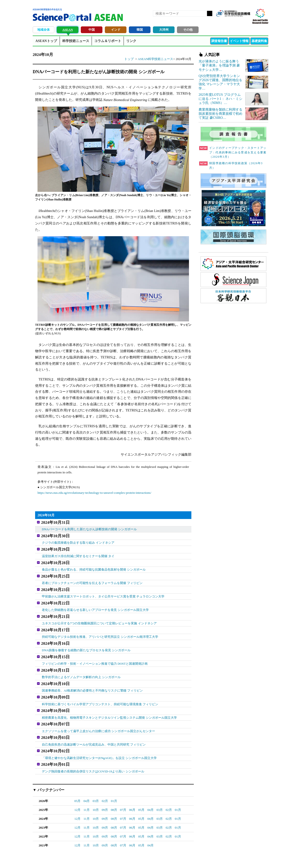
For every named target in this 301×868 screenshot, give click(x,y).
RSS (222, 21)
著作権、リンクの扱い (155, 859)
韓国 (140, 30)
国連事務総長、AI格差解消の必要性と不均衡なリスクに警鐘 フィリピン (92, 676)
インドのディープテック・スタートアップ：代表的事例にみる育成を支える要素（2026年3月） (233, 152)
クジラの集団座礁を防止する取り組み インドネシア (78, 540)
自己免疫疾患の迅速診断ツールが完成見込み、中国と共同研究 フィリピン (94, 725)
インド (116, 30)
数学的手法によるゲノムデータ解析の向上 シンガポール (81, 663)
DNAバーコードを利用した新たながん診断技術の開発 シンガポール (89, 528)
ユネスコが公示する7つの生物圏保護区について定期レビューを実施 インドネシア (99, 614)
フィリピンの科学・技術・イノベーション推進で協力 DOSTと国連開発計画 (95, 651)
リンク (131, 41)
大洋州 (164, 30)
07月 (123, 788)
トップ (129, 59)
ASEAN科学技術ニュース (155, 59)
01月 (114, 779)
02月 (105, 779)
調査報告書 (219, 41)
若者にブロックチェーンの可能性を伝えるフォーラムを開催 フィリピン (92, 577)
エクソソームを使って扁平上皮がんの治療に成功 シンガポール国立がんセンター (98, 713)
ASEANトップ (46, 41)
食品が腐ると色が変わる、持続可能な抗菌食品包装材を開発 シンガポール (94, 565)
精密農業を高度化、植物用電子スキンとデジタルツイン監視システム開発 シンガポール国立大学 (109, 700)
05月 (77, 779)
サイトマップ (182, 859)
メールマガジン (246, 21)
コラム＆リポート (108, 41)
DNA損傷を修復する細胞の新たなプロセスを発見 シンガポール (86, 639)
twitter (238, 21)
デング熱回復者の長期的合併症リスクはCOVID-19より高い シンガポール (93, 750)
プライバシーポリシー (210, 859)
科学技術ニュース (76, 41)
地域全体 (44, 30)
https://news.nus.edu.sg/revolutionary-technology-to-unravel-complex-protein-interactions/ (94, 493)
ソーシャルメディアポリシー (248, 859)
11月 (87, 788)
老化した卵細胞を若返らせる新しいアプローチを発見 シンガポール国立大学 (95, 602)
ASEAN (68, 30)
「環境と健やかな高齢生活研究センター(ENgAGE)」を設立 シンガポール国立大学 (99, 737)
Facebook (230, 21)
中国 (92, 30)
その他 (188, 30)
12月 (77, 788)
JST (51, 860)
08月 (114, 788)
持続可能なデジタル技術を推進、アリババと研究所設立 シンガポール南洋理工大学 (100, 626)
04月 (87, 779)
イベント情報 (239, 41)
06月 (132, 788)
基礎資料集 (259, 41)
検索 (210, 13)
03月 (96, 779)
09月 (105, 788)
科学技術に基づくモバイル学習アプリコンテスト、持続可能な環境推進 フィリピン (100, 688)
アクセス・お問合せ (123, 859)
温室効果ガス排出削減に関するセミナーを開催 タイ (78, 553)
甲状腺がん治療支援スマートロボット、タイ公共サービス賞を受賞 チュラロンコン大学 (103, 590)
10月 (96, 788)
